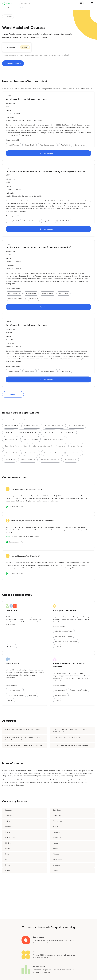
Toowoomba (57, 821)
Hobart (8, 865)
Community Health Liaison (53, 453)
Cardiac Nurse (10, 460)
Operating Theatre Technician (54, 439)
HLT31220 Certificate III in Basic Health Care (68, 737)
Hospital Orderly (29, 145)
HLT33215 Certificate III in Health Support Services (70, 745)
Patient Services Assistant (48, 145)
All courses (12, 646)
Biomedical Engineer (76, 426)
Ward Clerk (32, 695)
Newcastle (56, 832)
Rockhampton (10, 827)
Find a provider (49, 153)
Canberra (56, 871)
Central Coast (10, 838)
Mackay (55, 827)
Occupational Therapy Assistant (16, 446)
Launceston (57, 865)
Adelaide (56, 854)
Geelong (8, 849)
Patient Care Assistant (31, 221)
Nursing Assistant (13, 221)
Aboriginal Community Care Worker (66, 641)
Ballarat (55, 849)
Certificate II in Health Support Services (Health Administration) (38, 247)
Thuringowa (57, 816)
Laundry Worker (80, 145)
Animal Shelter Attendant (28, 432)
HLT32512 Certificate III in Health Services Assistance (24, 745)
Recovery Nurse (71, 460)
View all (13, 394)
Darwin (8, 871)
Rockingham (57, 860)
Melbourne (57, 843)
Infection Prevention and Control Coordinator (49, 446)
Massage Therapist (61, 695)
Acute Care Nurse (31, 453)
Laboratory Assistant (12, 453)
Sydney (8, 832)
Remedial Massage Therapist (78, 690)
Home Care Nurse (74, 453)
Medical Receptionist (14, 293)
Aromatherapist (60, 690)
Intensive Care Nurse (28, 460)
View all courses (13, 63)
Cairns (8, 821)
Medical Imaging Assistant (16, 695)
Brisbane (8, 810)
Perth (7, 860)
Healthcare (11, 610)
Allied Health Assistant (32, 426)
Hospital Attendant (14, 145)
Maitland (8, 843)
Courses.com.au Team (17, 507)
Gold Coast (57, 810)
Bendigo (8, 854)
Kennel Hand (9, 432)
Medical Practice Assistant (50, 460)
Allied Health (12, 663)
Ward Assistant (65, 145)
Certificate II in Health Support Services (26, 99)
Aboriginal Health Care (65, 610)
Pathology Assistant (67, 432)
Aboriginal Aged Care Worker (64, 631)
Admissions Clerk (31, 293)
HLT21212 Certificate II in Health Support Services (23, 729)
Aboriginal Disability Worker (64, 636)
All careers (9, 17)
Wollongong (57, 838)
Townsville (9, 816)
